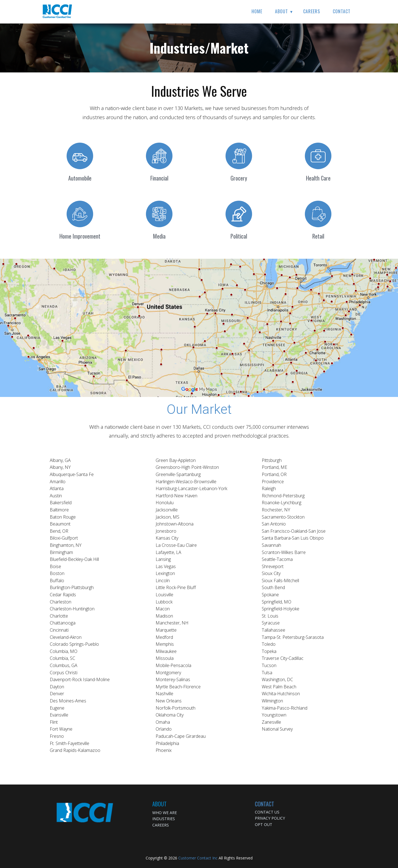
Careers (312, 11)
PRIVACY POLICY (270, 818)
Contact (342, 11)
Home (257, 11)
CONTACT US (267, 812)
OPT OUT (264, 824)
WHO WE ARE (165, 813)
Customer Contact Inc (198, 858)
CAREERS (161, 825)
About (282, 11)
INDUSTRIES (164, 819)
